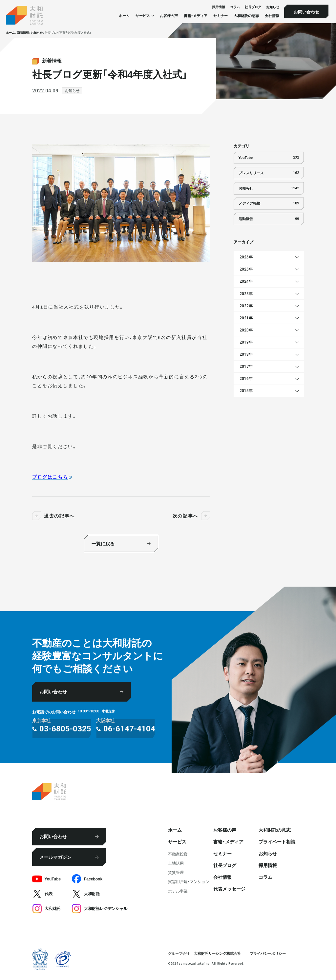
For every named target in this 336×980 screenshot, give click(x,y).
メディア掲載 (269, 203)
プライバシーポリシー (268, 953)
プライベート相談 (277, 841)
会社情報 (272, 16)
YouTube (269, 158)
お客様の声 (169, 16)
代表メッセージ (229, 889)
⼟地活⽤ (176, 863)
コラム (235, 7)
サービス (177, 841)
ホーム (124, 16)
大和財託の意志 (246, 16)
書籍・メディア (196, 16)
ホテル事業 (178, 891)
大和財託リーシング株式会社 (217, 953)
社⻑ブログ (253, 7)
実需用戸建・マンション (189, 881)
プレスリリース (269, 173)
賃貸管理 (176, 872)
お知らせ (273, 7)
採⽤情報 (219, 7)
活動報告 (269, 219)
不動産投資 (178, 854)
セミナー (220, 16)
